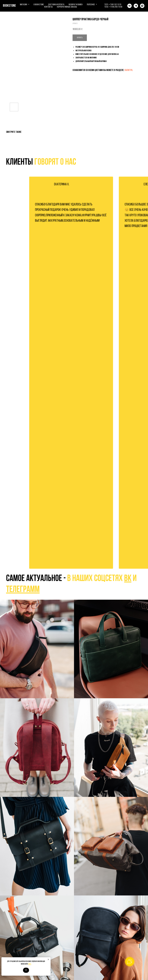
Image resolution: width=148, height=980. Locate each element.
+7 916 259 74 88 (116, 7)
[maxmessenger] (142, 6)
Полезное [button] (91, 5)
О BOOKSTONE (39, 5)
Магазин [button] (24, 5)
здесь (30, 964)
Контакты (48, 7)
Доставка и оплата (56, 5)
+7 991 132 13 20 (115, 5)
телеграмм (23, 590)
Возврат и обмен (76, 5)
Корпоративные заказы (67, 7)
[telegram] (136, 6)
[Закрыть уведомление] (48, 959)
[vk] (129, 6)
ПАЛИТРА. (129, 70)
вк (128, 579)
